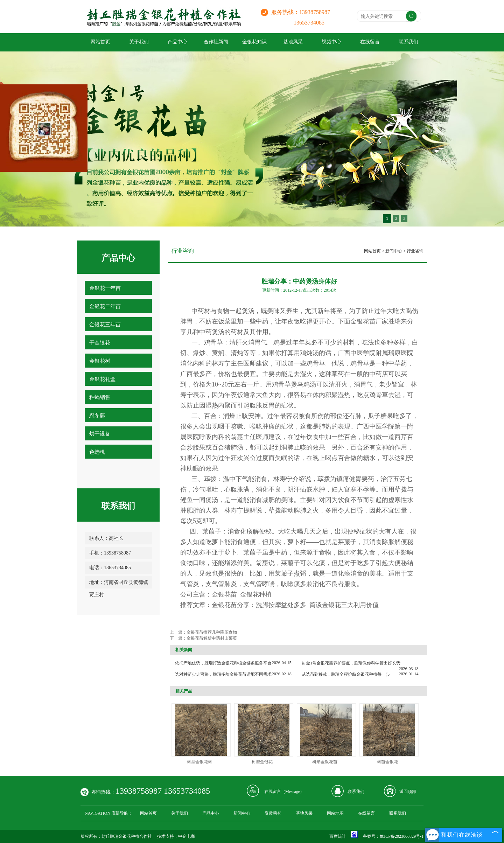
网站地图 (335, 813)
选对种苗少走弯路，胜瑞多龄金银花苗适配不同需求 (223, 674)
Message (293, 792)
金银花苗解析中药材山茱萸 (212, 638)
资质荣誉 (273, 813)
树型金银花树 (199, 762)
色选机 (97, 452)
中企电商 (187, 836)
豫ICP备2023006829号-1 (402, 836)
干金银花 (100, 343)
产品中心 (177, 42)
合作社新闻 (216, 42)
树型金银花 (262, 762)
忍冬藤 (97, 416)
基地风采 (293, 42)
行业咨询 (415, 251)
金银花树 (100, 361)
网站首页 (100, 42)
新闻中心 (394, 251)
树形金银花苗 (325, 762)
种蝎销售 (100, 397)
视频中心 (331, 42)
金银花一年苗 (105, 288)
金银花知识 (254, 42)
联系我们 (408, 42)
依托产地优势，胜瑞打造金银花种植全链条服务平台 (223, 663)
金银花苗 (224, 594)
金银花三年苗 (105, 325)
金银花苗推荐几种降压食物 (212, 632)
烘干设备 (100, 434)
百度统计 (338, 836)
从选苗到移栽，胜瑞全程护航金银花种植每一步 (346, 674)
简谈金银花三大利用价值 (344, 605)
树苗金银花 (387, 762)
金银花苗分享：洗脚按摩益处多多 (259, 605)
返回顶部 (408, 792)
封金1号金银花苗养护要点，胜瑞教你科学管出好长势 (351, 663)
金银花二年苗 (105, 306)
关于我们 (139, 42)
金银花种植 (256, 594)
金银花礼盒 (102, 379)
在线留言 (370, 42)
